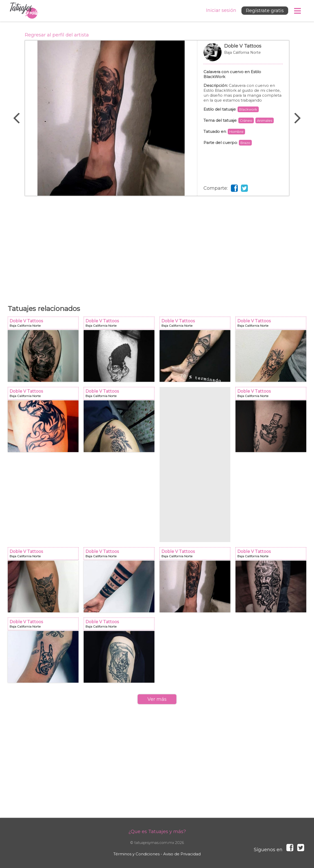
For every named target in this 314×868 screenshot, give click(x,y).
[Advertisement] (157, 248)
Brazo (245, 143)
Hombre (236, 132)
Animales (265, 120)
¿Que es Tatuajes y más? (157, 832)
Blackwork (248, 109)
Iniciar (221, 10)
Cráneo (246, 120)
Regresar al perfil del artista (57, 35)
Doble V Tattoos (243, 55)
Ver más (157, 699)
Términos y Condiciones (136, 854)
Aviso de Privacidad (182, 854)
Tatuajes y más (24, 11)
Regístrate (265, 11)
